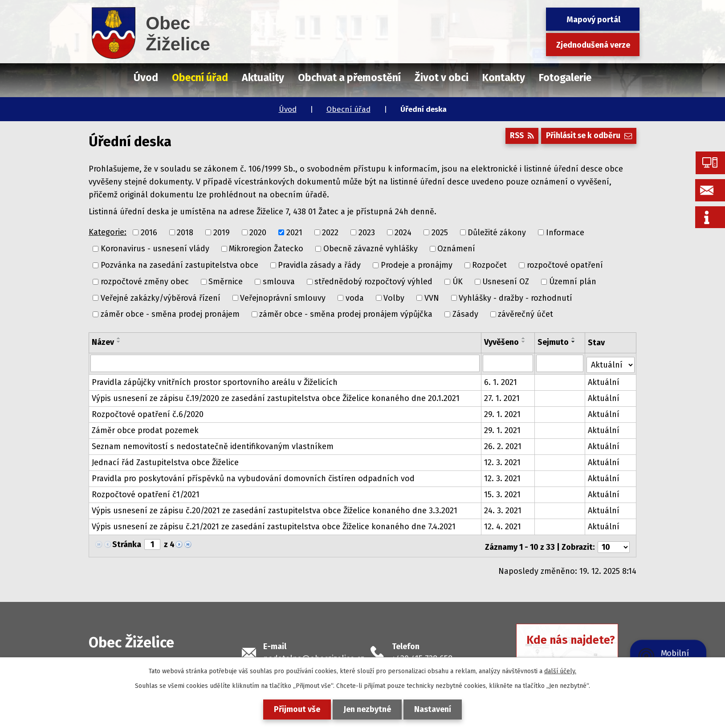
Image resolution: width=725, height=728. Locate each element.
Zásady (465, 314)
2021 (294, 232)
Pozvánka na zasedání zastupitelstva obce (179, 265)
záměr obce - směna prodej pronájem (170, 314)
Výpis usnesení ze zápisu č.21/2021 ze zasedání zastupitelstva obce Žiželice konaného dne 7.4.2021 (274, 525)
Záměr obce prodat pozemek (145, 429)
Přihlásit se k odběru (587, 138)
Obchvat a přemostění (349, 78)
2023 (367, 232)
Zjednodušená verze (593, 45)
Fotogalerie (565, 78)
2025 (440, 232)
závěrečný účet (525, 314)
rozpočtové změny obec (145, 282)
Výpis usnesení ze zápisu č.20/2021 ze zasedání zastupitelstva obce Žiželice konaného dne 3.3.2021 (275, 509)
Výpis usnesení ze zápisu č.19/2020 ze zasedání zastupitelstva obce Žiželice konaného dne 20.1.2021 (276, 397)
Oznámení (456, 249)
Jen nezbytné (367, 709)
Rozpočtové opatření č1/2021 (146, 493)
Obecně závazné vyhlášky (371, 249)
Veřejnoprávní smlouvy (283, 298)
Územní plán (573, 282)
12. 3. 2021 (502, 461)
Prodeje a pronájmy (417, 265)
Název (103, 342)
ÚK (458, 282)
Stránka (127, 543)
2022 (330, 232)
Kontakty (504, 78)
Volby (394, 298)
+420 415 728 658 (422, 655)
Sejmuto (554, 342)
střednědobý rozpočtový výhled (373, 282)
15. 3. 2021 (502, 493)
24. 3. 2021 (503, 509)
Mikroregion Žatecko (266, 249)
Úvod (288, 109)
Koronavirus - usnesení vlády (155, 249)
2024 (403, 232)
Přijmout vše (294, 709)
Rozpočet (489, 265)
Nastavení (435, 709)
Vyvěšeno (501, 342)
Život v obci (442, 78)
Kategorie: (108, 232)
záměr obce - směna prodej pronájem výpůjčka (346, 314)
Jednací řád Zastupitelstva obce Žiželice (165, 461)
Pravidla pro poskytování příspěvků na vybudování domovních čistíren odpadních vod (253, 477)
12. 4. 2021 (503, 525)
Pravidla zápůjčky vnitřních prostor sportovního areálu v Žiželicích (215, 381)
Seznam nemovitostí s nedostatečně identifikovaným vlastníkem (213, 445)
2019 (222, 232)
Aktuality (263, 78)
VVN (432, 298)
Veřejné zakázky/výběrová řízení (161, 298)
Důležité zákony (497, 232)
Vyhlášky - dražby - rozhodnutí (515, 298)
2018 (185, 232)
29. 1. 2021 (502, 413)
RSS (517, 138)
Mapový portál (593, 20)
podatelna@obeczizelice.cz (314, 655)
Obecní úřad (348, 109)
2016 (149, 232)
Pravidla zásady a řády (319, 265)
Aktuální (604, 381)
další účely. (560, 671)
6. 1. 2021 (501, 381)
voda (355, 298)
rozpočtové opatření (565, 265)
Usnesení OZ (506, 282)
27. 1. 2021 (502, 397)
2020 (258, 232)
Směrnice (226, 282)
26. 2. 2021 (503, 445)
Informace (565, 232)
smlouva (279, 282)
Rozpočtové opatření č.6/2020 (148, 413)
